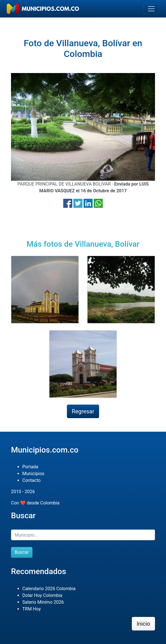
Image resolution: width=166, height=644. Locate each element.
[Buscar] (83, 535)
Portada (30, 467)
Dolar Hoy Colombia (42, 595)
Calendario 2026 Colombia (49, 589)
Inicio (143, 624)
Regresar (83, 411)
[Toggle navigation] (151, 9)
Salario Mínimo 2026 (43, 602)
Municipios (33, 474)
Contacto (31, 480)
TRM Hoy (31, 609)
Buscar (22, 552)
